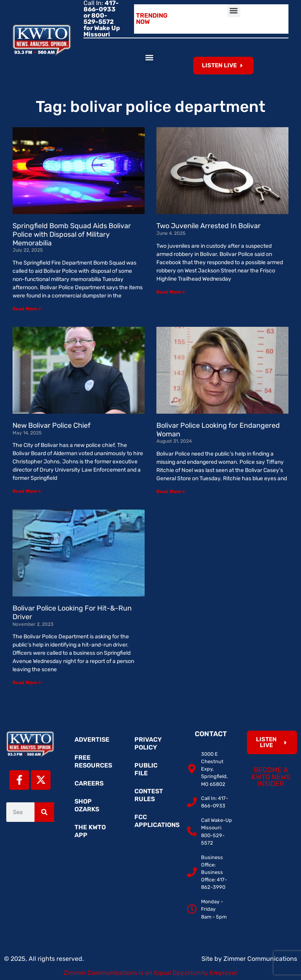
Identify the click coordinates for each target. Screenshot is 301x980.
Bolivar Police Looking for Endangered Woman (218, 430)
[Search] (44, 812)
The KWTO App (90, 831)
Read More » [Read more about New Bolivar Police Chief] (27, 491)
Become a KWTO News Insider (271, 777)
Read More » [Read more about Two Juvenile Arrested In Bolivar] (170, 292)
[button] (234, 11)
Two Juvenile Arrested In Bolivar (209, 226)
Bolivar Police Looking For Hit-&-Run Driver (72, 612)
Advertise (92, 740)
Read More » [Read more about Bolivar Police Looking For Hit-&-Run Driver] (27, 683)
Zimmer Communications (260, 959)
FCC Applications (154, 821)
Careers (89, 783)
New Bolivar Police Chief (52, 425)
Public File (146, 769)
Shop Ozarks (87, 805)
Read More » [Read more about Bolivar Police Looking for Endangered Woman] (170, 492)
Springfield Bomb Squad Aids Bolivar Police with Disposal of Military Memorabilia (72, 234)
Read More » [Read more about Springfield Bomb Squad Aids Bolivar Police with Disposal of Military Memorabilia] (27, 309)
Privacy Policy (148, 743)
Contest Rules (149, 795)
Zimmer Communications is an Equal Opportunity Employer (150, 973)
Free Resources (93, 761)
